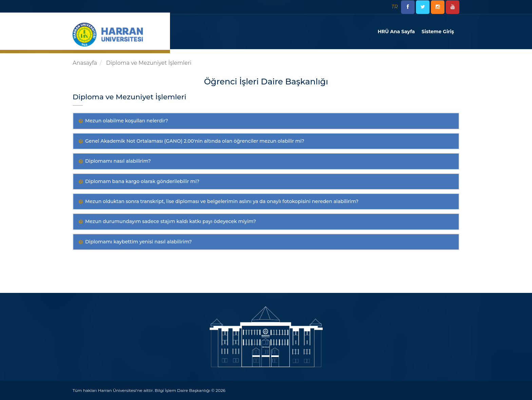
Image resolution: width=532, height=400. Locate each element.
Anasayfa (85, 63)
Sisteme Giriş (438, 32)
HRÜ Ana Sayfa (396, 32)
